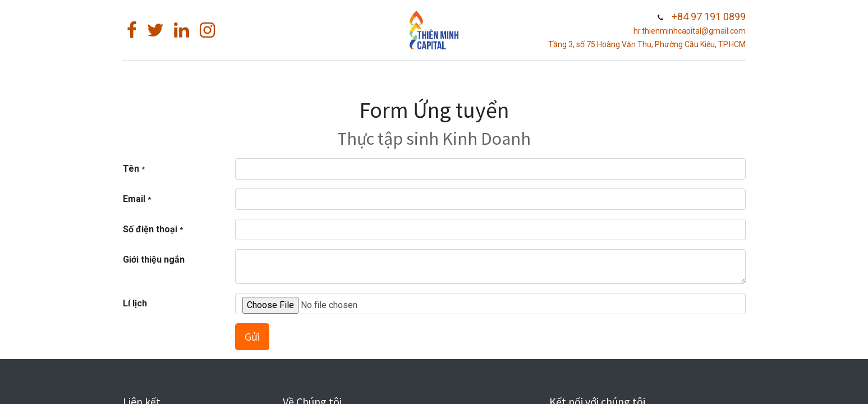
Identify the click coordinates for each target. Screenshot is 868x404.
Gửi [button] (252, 336)
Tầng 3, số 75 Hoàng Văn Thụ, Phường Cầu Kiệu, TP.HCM (646, 44)
